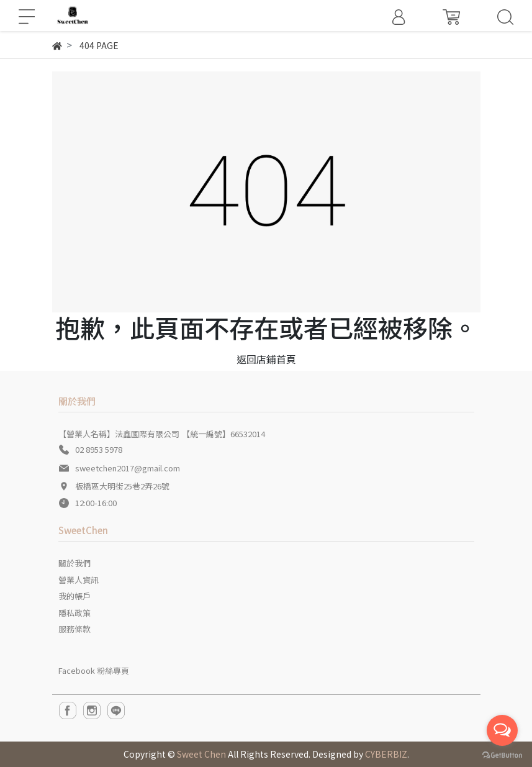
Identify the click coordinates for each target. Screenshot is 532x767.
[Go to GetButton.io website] (502, 754)
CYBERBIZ (386, 754)
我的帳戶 (74, 596)
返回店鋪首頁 (266, 359)
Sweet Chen (201, 754)
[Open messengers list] (502, 730)
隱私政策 (74, 613)
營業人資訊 (79, 580)
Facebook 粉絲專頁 (94, 670)
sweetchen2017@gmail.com (128, 468)
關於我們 (74, 563)
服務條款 (74, 629)
